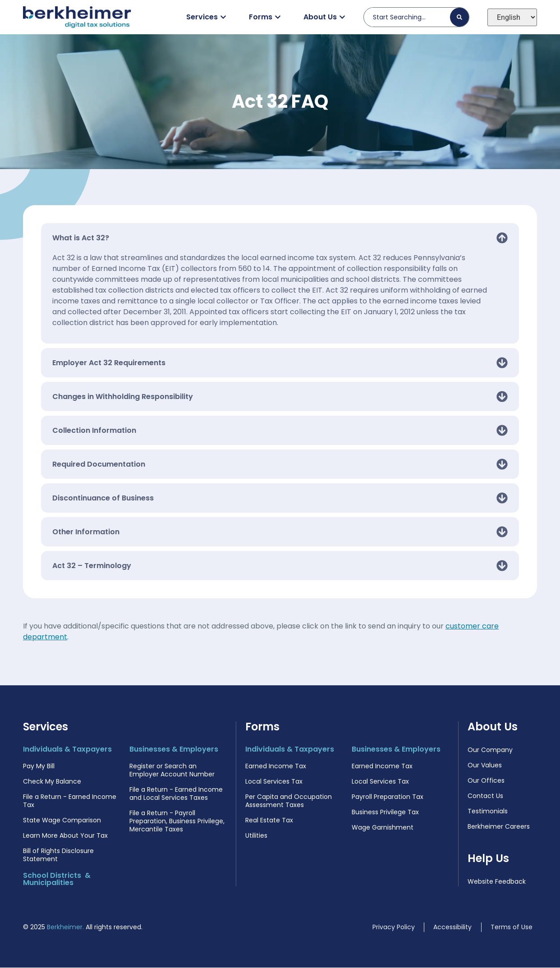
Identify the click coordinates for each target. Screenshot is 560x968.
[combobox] (411, 17)
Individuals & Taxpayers (67, 750)
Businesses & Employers (174, 750)
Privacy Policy (394, 927)
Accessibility (452, 927)
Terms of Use (512, 927)
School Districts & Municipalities (57, 879)
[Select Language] (512, 17)
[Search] (459, 17)
